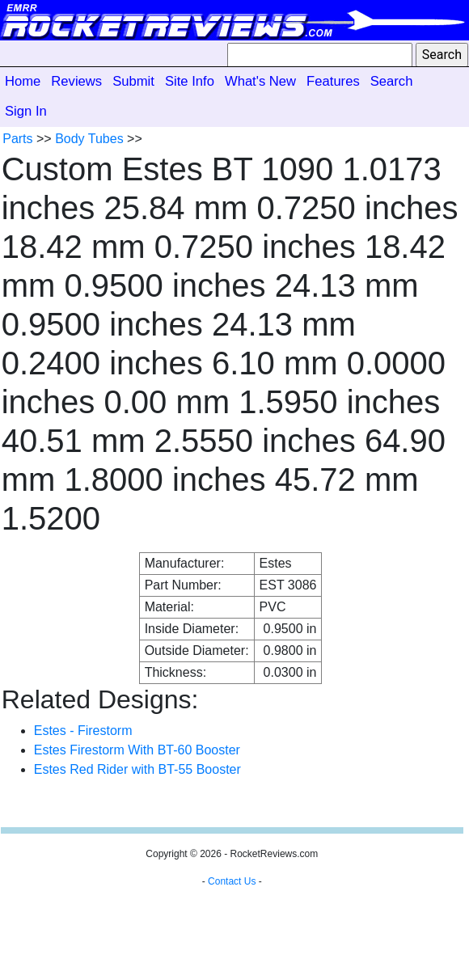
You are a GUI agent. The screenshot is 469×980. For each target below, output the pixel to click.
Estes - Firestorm (83, 731)
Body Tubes (89, 139)
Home (23, 81)
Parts (17, 139)
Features (333, 81)
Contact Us (232, 881)
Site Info (190, 81)
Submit (133, 81)
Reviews (76, 81)
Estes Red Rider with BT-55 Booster (137, 769)
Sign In (26, 111)
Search (392, 81)
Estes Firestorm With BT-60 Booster (137, 750)
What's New (260, 81)
